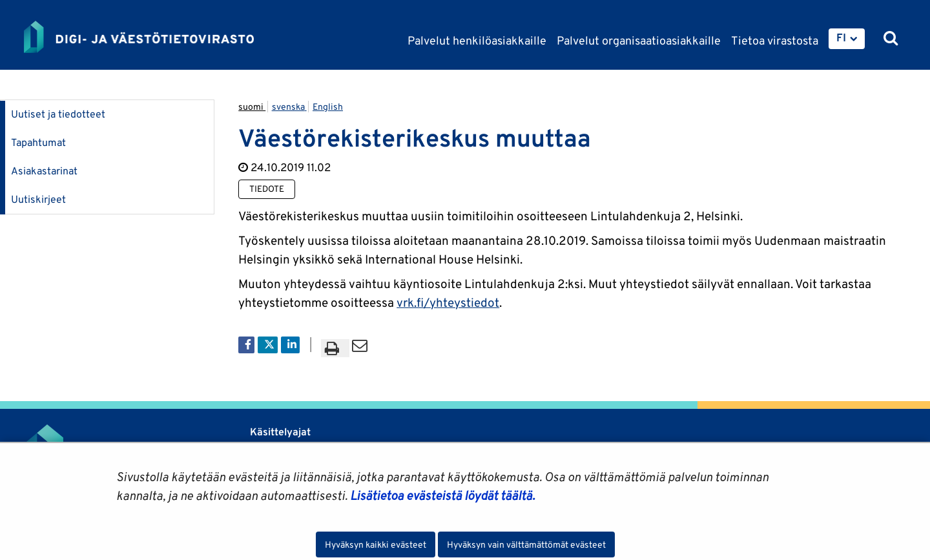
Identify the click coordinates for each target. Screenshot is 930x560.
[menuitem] (847, 39)
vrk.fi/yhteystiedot (448, 302)
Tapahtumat (38, 142)
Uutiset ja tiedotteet (58, 114)
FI (841, 37)
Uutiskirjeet (38, 199)
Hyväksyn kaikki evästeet (376, 544)
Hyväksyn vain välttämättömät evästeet (526, 544)
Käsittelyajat (280, 432)
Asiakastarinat (44, 171)
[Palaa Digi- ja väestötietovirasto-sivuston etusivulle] (139, 37)
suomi (252, 107)
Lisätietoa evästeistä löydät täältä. (442, 495)
